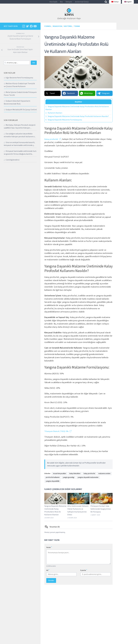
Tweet (50, 96)
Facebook (69, 96)
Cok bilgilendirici (12, 162)
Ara (34, 65)
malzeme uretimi (104, 476)
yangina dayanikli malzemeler (88, 480)
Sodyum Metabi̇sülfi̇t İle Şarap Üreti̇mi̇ (20, 112)
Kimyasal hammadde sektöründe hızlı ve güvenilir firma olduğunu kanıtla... (20, 155)
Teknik (77, 29)
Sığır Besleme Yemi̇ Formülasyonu (18, 80)
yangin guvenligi (69, 480)
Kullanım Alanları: (54, 115)
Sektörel (68, 29)
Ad (48, 573)
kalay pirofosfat (89, 476)
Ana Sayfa (53, 3)
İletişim (69, 3)
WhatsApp (86, 96)
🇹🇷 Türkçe (114, 3)
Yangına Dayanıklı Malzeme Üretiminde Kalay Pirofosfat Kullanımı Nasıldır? (77, 119)
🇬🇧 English (127, 3)
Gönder (51, 583)
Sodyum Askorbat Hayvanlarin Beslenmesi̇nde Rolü (17, 105)
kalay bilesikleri (75, 476)
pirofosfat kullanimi (53, 480)
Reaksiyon (57, 29)
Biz (61, 3)
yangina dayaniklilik (53, 484)
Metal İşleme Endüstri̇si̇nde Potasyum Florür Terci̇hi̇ (20, 96)
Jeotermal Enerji (82, 3)
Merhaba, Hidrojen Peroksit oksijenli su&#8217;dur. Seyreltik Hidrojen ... (20, 129)
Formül (48, 29)
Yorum (49, 550)
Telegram (103, 96)
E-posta (84, 573)
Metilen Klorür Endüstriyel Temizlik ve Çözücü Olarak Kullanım (19, 88)
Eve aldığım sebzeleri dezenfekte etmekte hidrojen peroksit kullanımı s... (20, 138)
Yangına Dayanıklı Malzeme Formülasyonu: (64, 122)
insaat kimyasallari (60, 476)
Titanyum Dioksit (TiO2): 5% (57, 434)
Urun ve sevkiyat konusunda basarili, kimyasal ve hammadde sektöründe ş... (19, 146)
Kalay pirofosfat (52, 142)
